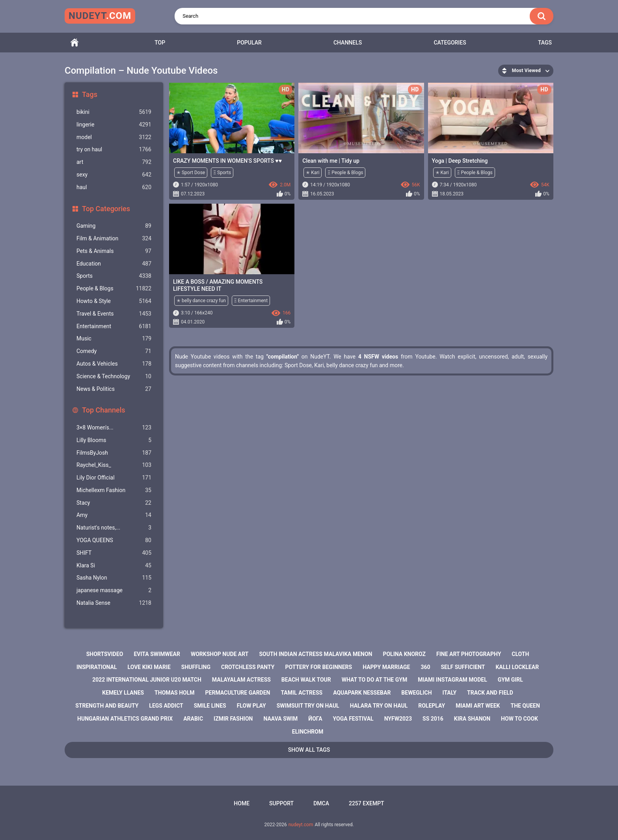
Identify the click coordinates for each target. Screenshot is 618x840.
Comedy (114, 351)
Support (281, 803)
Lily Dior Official (114, 478)
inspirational (97, 667)
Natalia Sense (114, 603)
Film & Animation (114, 239)
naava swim (280, 719)
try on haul (114, 150)
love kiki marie (149, 667)
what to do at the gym (374, 680)
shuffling (196, 667)
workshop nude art (220, 654)
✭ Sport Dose (191, 173)
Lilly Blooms (114, 440)
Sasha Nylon (114, 578)
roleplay (432, 706)
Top (160, 43)
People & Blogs (114, 289)
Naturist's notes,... (114, 528)
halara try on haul (379, 706)
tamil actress (302, 693)
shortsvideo (105, 654)
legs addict (166, 706)
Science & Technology (114, 376)
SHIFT (114, 553)
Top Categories (106, 209)
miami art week (478, 706)
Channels (348, 43)
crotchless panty (248, 667)
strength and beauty (107, 706)
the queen (525, 706)
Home (74, 43)
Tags (545, 43)
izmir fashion (233, 719)
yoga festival (353, 719)
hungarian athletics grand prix (125, 719)
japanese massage (114, 590)
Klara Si (114, 566)
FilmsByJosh (114, 453)
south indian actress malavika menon (316, 654)
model (114, 137)
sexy (114, 175)
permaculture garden (238, 693)
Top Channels (104, 410)
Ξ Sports (222, 173)
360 (425, 667)
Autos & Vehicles (114, 364)
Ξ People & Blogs (345, 173)
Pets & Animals (114, 251)
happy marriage (386, 667)
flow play (251, 706)
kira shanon (472, 719)
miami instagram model (452, 680)
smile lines (210, 706)
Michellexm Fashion (114, 490)
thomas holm (174, 693)
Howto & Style (114, 301)
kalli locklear (517, 667)
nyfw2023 (398, 719)
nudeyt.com (301, 825)
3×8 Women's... (114, 428)
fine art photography (469, 654)
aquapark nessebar (362, 693)
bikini (114, 112)
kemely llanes (123, 693)
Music (114, 339)
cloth (520, 654)
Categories (450, 43)
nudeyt (100, 16)
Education (114, 264)
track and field (490, 693)
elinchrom (308, 732)
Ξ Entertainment (251, 301)
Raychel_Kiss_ (114, 465)
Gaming (114, 226)
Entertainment (114, 326)
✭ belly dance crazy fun (201, 301)
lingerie (114, 125)
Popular (249, 43)
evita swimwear (157, 654)
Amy (114, 515)
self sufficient (463, 667)
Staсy (114, 503)
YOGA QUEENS (114, 540)
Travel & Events (114, 314)
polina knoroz (404, 654)
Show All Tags (309, 750)
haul (114, 187)
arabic (193, 719)
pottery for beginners (318, 667)
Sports (114, 276)
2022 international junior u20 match (147, 680)
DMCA (321, 803)
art (114, 162)
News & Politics (114, 389)
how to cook (519, 719)
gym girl (510, 680)
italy (449, 693)
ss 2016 (433, 719)
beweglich (416, 693)
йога (315, 719)
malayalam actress (241, 680)
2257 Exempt (367, 803)
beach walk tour (306, 680)
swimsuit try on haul (308, 706)
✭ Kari (313, 173)
